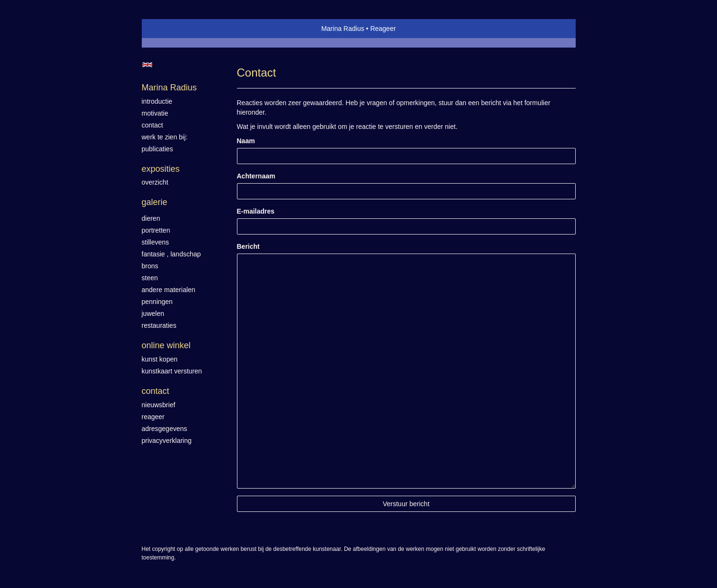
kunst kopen (160, 359)
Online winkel (166, 345)
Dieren (151, 218)
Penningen (157, 302)
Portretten (156, 230)
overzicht (155, 182)
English (147, 65)
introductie (157, 101)
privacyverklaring (167, 441)
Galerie (155, 202)
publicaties (157, 149)
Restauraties (159, 325)
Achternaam (256, 176)
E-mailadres (256, 211)
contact (152, 125)
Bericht (248, 246)
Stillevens (156, 242)
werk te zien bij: (165, 137)
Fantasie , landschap (172, 254)
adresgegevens (165, 429)
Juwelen (153, 314)
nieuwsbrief (159, 405)
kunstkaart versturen (172, 371)
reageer (153, 417)
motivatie (155, 113)
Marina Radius (343, 29)
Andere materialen (169, 290)
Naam (246, 141)
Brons (150, 266)
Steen (150, 278)
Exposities (161, 169)
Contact (156, 391)
